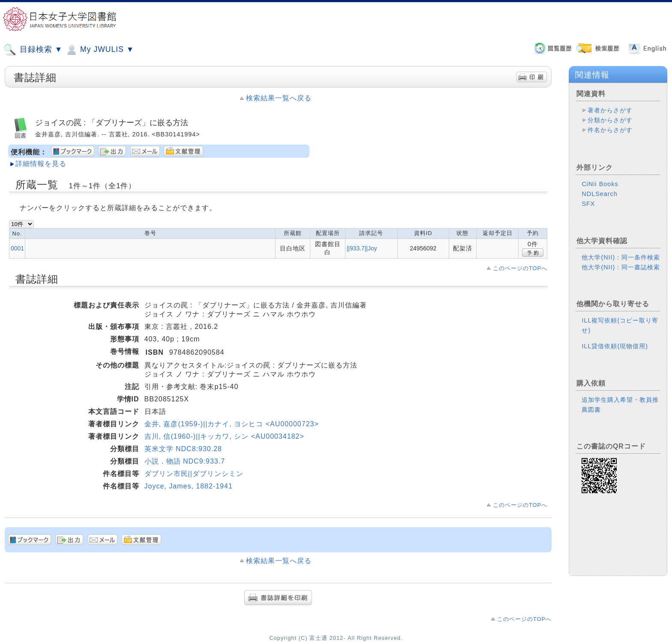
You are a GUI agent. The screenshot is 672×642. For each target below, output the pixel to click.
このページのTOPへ (520, 268)
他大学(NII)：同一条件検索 (621, 250)
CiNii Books (600, 177)
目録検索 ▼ (33, 50)
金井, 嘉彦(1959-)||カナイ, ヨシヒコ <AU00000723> (232, 424)
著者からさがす (610, 110)
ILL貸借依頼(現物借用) (615, 339)
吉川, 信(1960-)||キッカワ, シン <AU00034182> (224, 436)
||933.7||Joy (362, 248)
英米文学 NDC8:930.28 (183, 449)
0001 (17, 248)
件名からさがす (610, 130)
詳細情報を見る (41, 164)
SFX (588, 197)
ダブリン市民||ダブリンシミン (194, 474)
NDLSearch (599, 187)
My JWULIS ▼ (99, 50)
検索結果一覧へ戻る (279, 98)
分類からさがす (610, 120)
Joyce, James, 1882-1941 (189, 486)
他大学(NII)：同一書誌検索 (621, 260)
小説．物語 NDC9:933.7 (185, 461)
